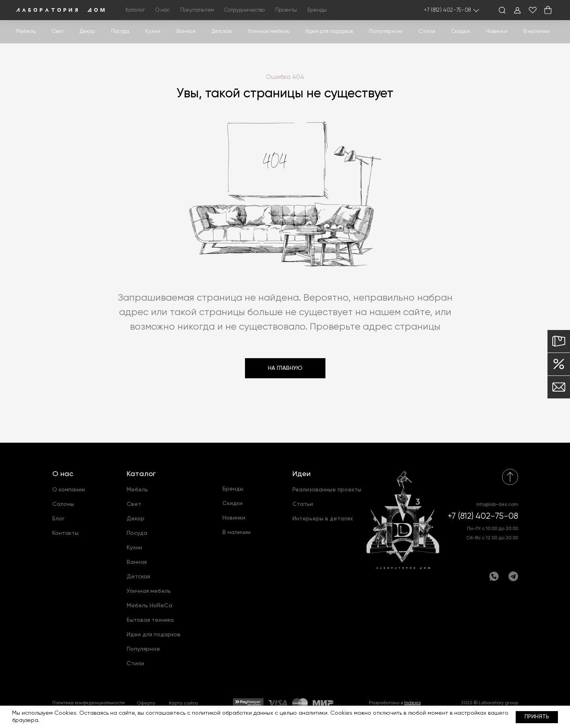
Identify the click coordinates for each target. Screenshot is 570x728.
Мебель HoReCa (149, 606)
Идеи (301, 474)
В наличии (537, 32)
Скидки (461, 32)
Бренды (317, 10)
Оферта (146, 703)
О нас (63, 474)
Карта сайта (183, 703)
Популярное (143, 649)
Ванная (186, 32)
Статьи (303, 504)
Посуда (120, 32)
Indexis (413, 703)
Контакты (65, 533)
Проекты (286, 10)
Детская (222, 32)
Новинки (497, 32)
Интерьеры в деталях (323, 519)
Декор (87, 32)
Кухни (153, 32)
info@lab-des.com (497, 505)
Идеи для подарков (329, 32)
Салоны (63, 504)
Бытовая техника (150, 620)
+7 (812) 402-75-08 (448, 10)
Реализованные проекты (327, 490)
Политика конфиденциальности (88, 703)
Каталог (141, 474)
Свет (58, 32)
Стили (135, 664)
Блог (59, 519)
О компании (69, 490)
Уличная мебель (269, 32)
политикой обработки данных (233, 713)
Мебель (26, 32)
